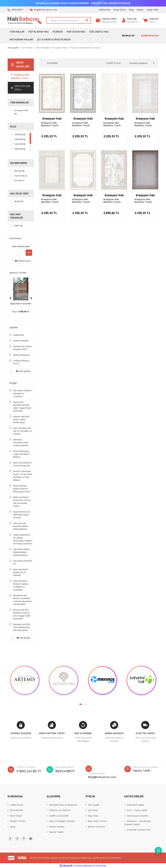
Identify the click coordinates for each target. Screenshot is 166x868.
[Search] (69, 20)
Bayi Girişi (93, 816)
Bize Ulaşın (16, 816)
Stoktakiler (52, 63)
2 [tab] (85, 704)
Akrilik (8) (19, 201)
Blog (131, 10)
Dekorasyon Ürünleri (138, 816)
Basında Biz (17, 810)
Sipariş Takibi (56, 832)
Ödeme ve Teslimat (60, 810)
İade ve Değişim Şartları (62, 821)
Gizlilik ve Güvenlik (59, 816)
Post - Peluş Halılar (137, 810)
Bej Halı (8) (19, 171)
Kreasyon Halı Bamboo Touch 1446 (81, 124)
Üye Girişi (93, 810)
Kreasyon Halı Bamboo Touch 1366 (50, 201)
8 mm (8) (18, 226)
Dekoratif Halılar (136, 805)
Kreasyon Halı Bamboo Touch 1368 (112, 124)
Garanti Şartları (57, 827)
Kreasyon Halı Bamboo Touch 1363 (143, 201)
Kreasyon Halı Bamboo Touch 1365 (81, 201)
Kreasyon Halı (52, 119)
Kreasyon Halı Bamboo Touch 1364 (112, 201)
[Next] (31, 298)
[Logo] (25, 20)
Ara (29, 253)
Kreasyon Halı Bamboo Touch (85, 48)
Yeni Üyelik (94, 805)
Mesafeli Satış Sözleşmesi (63, 805)
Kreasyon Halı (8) (21, 112)
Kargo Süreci (120, 10)
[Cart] (151, 20)
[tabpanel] (25, 681)
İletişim (140, 10)
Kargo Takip (153, 10)
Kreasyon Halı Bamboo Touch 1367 (143, 124)
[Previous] (10, 298)
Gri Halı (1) (19, 180)
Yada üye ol (132, 22)
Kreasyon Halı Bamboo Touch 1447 (50, 124)
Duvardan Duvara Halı (138, 830)
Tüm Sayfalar (23, 371)
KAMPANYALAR (150, 36)
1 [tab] (81, 704)
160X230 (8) (20, 149)
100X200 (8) (20, 134)
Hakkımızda (104, 10)
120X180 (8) (20, 144)
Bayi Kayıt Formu (97, 821)
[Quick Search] (16, 253)
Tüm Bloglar (24, 638)
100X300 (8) (20, 139)
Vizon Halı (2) (21, 176)
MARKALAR (128, 36)
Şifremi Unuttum (97, 827)
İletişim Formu (18, 821)
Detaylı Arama (23, 261)
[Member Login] (132, 19)
